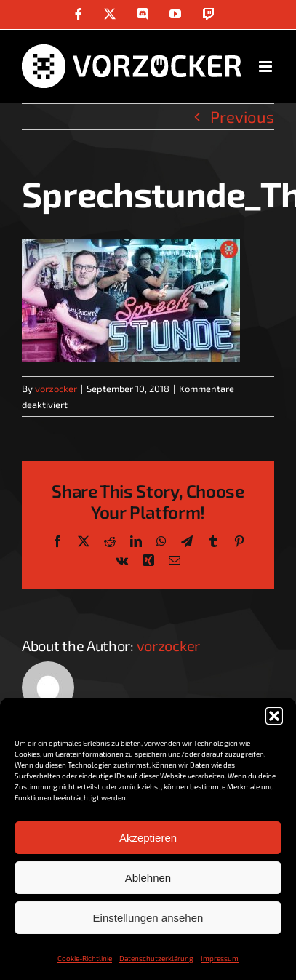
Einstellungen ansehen (148, 918)
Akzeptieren (148, 838)
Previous (242, 116)
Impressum (220, 958)
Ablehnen (148, 878)
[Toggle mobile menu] (267, 67)
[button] (274, 716)
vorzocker (56, 389)
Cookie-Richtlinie (85, 958)
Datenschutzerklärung (156, 958)
